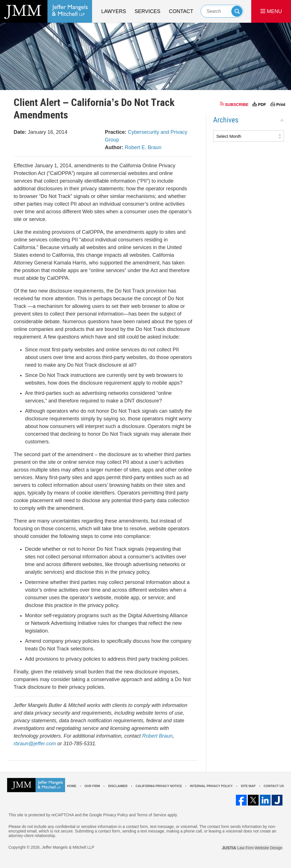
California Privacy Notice (159, 786)
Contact (181, 11)
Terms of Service (151, 815)
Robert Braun (157, 736)
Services (148, 11)
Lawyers (114, 11)
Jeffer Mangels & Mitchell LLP (68, 847)
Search (237, 11)
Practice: (116, 132)
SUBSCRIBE (237, 105)
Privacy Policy (116, 815)
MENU (271, 11)
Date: (20, 132)
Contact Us (274, 786)
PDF (262, 105)
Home (72, 786)
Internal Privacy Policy (211, 786)
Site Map (248, 786)
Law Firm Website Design (252, 848)
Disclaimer (118, 786)
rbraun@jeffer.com (35, 744)
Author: (114, 147)
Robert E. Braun (143, 147)
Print (281, 105)
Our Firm (92, 786)
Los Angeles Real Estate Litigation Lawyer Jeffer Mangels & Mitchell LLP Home (46, 11)
